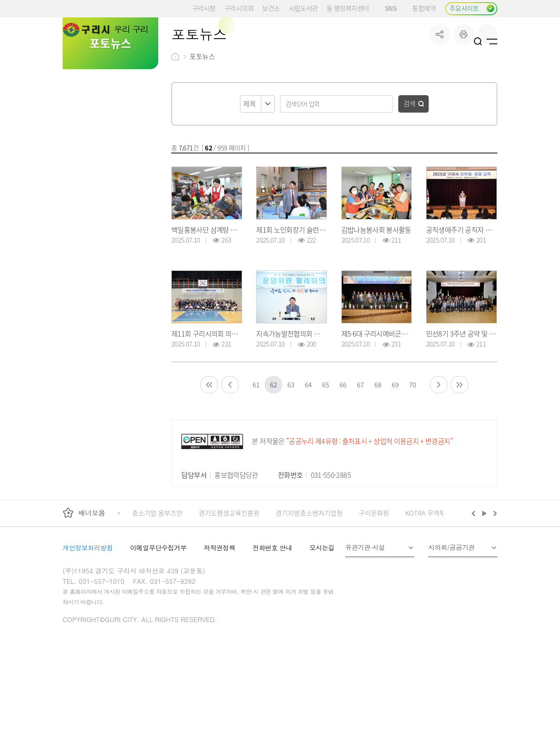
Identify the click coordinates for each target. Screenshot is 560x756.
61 (256, 450)
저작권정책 (220, 613)
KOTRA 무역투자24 (432, 578)
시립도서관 (303, 8)
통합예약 (424, 8)
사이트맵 (492, 41)
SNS (394, 8)
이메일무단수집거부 (158, 613)
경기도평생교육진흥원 (229, 578)
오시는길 (322, 613)
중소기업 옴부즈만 (157, 578)
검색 (410, 169)
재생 (485, 579)
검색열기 (478, 41)
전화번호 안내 (272, 613)
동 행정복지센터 (348, 8)
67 (360, 450)
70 (412, 450)
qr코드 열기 (488, 100)
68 (378, 450)
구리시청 (204, 8)
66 (343, 450)
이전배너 (475, 579)
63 (291, 450)
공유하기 (440, 100)
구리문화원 (374, 578)
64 (308, 450)
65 (325, 450)
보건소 (271, 8)
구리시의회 (239, 8)
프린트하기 (464, 100)
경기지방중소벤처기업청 (309, 578)
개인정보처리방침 (88, 613)
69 (395, 450)
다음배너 (494, 579)
